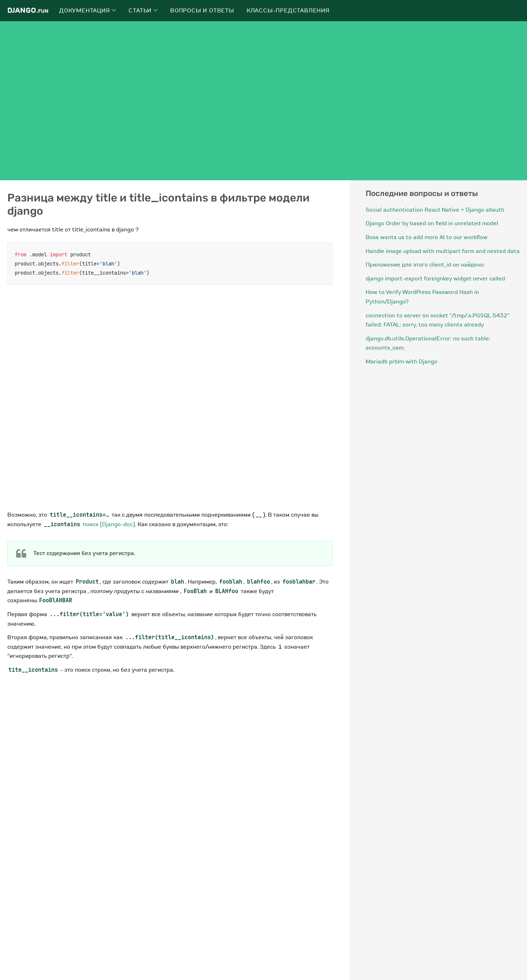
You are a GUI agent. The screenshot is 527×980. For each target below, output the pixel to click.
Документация (88, 11)
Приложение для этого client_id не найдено (425, 265)
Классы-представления (288, 11)
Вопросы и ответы (202, 11)
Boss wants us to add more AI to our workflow (427, 237)
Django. (28, 10)
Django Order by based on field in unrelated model (432, 223)
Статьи (143, 11)
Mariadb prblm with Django (401, 362)
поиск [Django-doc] (89, 524)
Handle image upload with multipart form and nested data (443, 251)
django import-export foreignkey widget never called (435, 279)
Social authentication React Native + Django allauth (435, 210)
